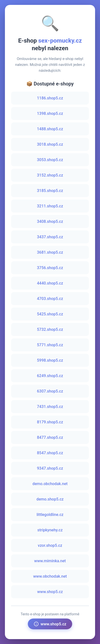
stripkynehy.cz (50, 530)
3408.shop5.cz (50, 221)
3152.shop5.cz (50, 175)
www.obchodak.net (50, 576)
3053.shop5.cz (50, 160)
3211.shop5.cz (50, 206)
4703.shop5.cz (50, 299)
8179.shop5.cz (50, 422)
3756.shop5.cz (50, 268)
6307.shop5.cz (50, 391)
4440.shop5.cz (50, 283)
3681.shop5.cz (50, 252)
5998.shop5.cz (50, 360)
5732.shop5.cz (50, 329)
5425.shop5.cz (50, 314)
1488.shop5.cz (50, 129)
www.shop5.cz (50, 592)
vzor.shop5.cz (50, 545)
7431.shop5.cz (50, 407)
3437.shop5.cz (50, 237)
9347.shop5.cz (50, 468)
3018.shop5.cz (50, 144)
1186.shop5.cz (50, 98)
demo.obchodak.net (50, 484)
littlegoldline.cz (50, 515)
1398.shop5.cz (50, 113)
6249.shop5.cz (50, 376)
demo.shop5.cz (50, 499)
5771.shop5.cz (50, 345)
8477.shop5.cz (50, 437)
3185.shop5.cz (50, 191)
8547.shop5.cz (50, 453)
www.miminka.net (50, 561)
